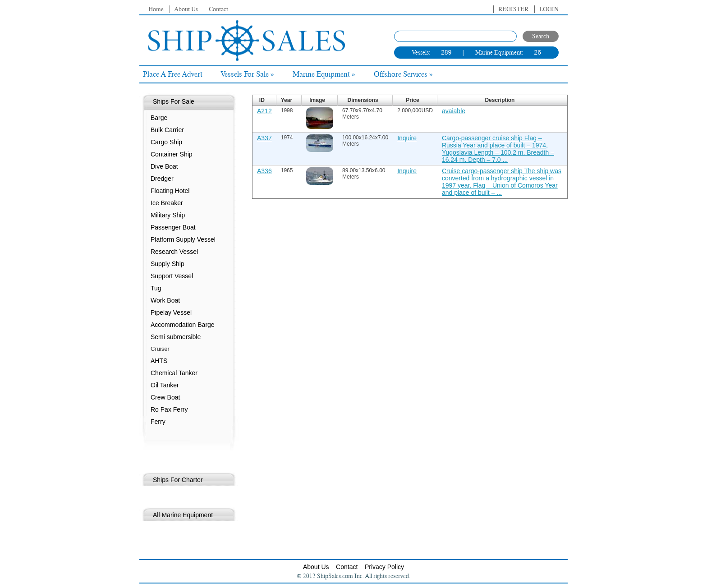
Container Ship (172, 154)
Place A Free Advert (173, 74)
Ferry (158, 422)
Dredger (162, 179)
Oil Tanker (165, 385)
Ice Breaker (167, 203)
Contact (218, 9)
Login (549, 9)
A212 (264, 111)
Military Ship (168, 215)
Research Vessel (174, 252)
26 (537, 52)
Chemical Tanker (174, 373)
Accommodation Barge (183, 325)
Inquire (407, 138)
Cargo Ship (166, 142)
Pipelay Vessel (171, 312)
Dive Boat (164, 166)
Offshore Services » (403, 74)
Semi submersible (176, 337)
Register (513, 9)
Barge (159, 118)
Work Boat (165, 300)
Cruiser (160, 349)
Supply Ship (168, 264)
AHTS (159, 361)
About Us (186, 9)
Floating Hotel (170, 191)
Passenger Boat (173, 227)
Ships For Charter (178, 480)
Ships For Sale (174, 101)
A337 (264, 138)
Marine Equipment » (324, 74)
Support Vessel (172, 276)
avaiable (454, 111)
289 (446, 52)
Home (156, 9)
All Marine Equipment (183, 515)
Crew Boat (165, 397)
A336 (264, 171)
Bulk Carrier (167, 130)
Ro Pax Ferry (169, 409)
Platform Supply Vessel (183, 239)
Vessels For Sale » (248, 74)
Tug (156, 288)
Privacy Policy (384, 567)
